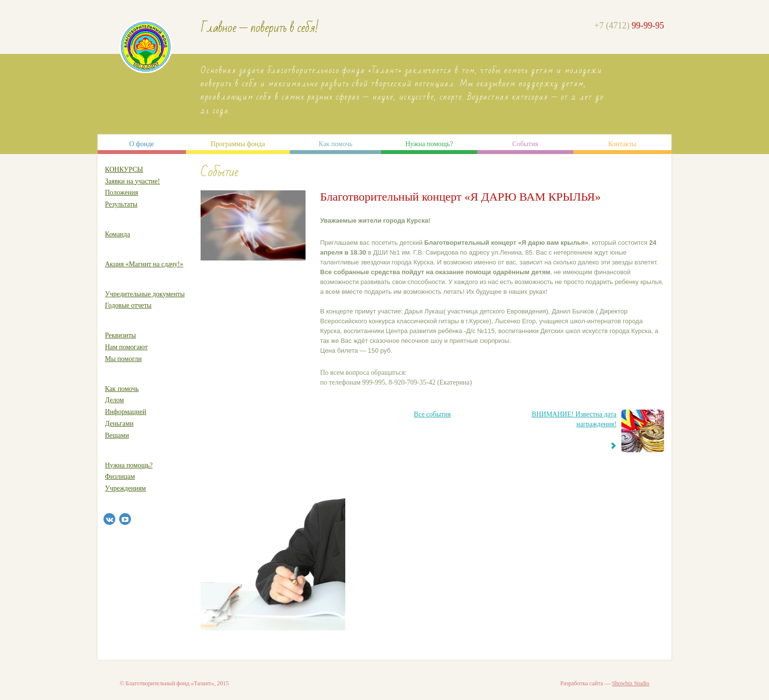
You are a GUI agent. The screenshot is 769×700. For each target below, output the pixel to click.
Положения (122, 193)
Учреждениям (125, 488)
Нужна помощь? (429, 144)
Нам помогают (126, 347)
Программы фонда (238, 144)
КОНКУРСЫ (124, 169)
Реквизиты (120, 335)
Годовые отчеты (128, 305)
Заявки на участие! (132, 181)
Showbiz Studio (631, 683)
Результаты (121, 204)
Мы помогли (123, 359)
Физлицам (120, 477)
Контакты (622, 144)
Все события (432, 414)
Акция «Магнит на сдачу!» (144, 264)
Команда (117, 234)
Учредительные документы (145, 294)
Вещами (117, 435)
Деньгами (119, 424)
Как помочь (336, 144)
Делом (115, 400)
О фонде (141, 144)
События (525, 144)
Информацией (126, 412)
